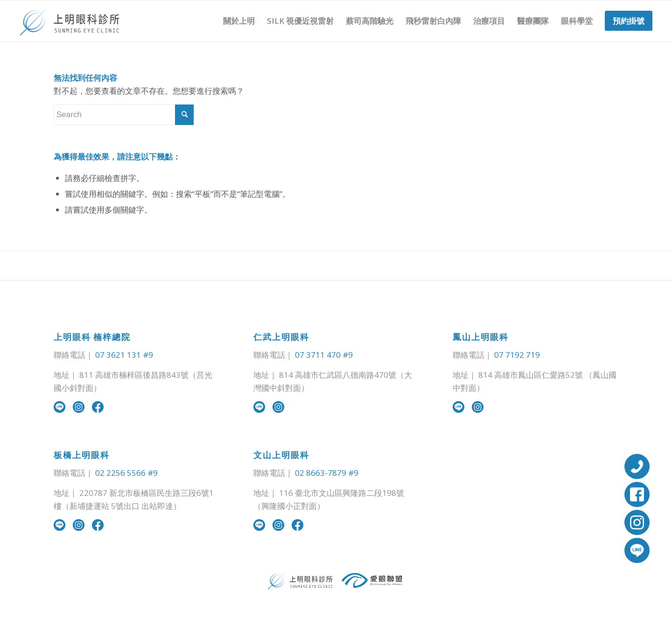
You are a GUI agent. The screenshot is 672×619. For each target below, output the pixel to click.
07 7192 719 (517, 355)
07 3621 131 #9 (124, 355)
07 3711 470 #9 (324, 355)
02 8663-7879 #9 (327, 473)
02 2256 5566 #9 (126, 473)
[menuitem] (239, 21)
